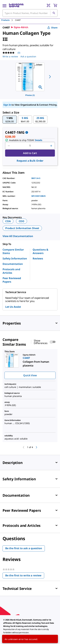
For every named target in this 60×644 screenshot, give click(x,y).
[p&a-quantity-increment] (51, 146)
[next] (50, 77)
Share (52, 28)
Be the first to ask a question (24, 548)
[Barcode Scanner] (48, 5)
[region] (30, 77)
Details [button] (39, 140)
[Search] (54, 13)
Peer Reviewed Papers (12, 280)
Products (5, 20)
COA (8, 221)
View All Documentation (18, 236)
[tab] (8, 20)
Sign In (7, 105)
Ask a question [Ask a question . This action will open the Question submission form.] (28, 56)
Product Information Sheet (22, 228)
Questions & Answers (40, 251)
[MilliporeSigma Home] (16, 5)
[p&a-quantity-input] (30, 146)
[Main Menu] (4, 5)
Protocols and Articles (11, 271)
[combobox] (30, 13)
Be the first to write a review (25, 576)
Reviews (38, 258)
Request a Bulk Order (30, 161)
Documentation (13, 264)
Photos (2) (30, 95)
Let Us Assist (13, 307)
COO (22, 221)
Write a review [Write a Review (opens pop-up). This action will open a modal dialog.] (10, 56)
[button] (10, 120)
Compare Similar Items (13, 251)
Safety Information (15, 258)
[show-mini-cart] (55, 5)
